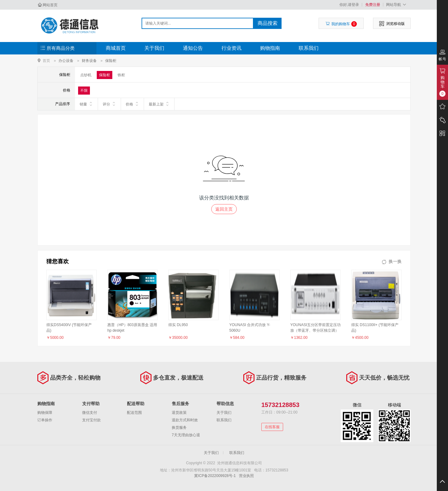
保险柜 (111, 61)
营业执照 (246, 476)
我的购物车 (341, 24)
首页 (46, 61)
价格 (132, 104)
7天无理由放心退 (186, 435)
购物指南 (270, 48)
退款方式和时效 (185, 420)
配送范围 (134, 413)
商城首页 (116, 48)
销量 (86, 104)
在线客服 (272, 427)
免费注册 (373, 5)
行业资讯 (231, 48)
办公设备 (66, 61)
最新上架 (159, 104)
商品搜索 (268, 23)
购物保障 (45, 413)
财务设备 (89, 61)
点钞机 (86, 75)
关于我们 (154, 48)
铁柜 (121, 75)
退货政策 (179, 413)
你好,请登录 (349, 5)
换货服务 (179, 428)
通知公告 (193, 48)
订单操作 (45, 420)
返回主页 (224, 209)
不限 (84, 91)
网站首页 (50, 5)
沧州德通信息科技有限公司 (70, 26)
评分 (109, 104)
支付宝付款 (91, 420)
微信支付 (90, 413)
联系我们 (309, 48)
